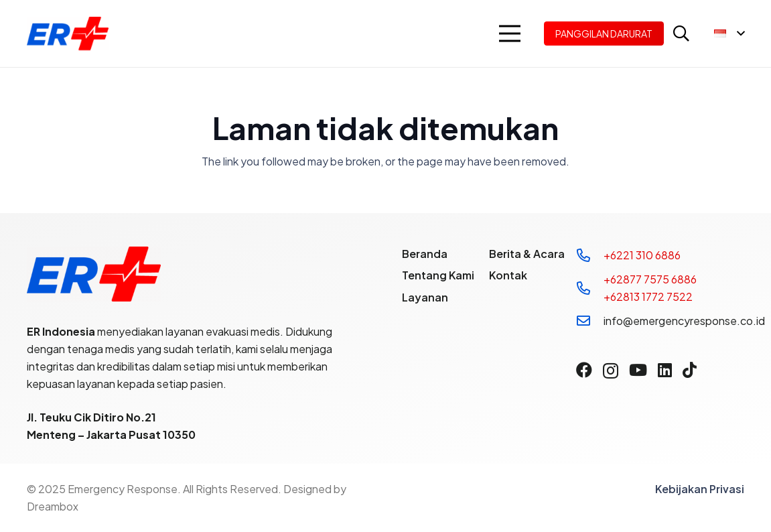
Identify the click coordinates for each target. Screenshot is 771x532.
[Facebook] (584, 370)
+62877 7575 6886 (650, 279)
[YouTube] (638, 370)
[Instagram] (611, 371)
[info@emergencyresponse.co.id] (590, 321)
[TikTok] (690, 370)
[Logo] (68, 34)
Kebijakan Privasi (700, 489)
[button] (510, 34)
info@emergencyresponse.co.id (684, 321)
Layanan (425, 297)
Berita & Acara (527, 254)
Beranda (425, 254)
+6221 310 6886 (642, 255)
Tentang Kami (438, 275)
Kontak (508, 275)
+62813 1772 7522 (648, 296)
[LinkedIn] (665, 370)
